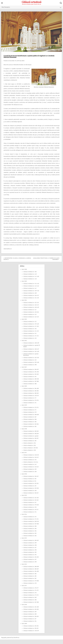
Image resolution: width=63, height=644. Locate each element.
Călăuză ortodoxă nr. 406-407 (31, 354)
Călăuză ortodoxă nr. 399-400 (31, 367)
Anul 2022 (24, 345)
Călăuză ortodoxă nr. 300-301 (31, 545)
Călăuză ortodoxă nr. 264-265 (31, 611)
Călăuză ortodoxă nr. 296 (30, 554)
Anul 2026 (24, 274)
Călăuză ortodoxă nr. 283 (30, 578)
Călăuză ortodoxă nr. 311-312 (31, 524)
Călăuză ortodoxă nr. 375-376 (31, 405)
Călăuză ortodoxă (32, 2)
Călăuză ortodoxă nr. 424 (30, 319)
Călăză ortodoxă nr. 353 (29, 450)
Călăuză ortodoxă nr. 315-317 (31, 514)
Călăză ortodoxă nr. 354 (30, 448)
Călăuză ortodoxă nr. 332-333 (31, 488)
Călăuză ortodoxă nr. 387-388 (31, 386)
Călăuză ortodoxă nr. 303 (30, 538)
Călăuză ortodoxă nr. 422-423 (31, 321)
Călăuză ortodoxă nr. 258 (30, 619)
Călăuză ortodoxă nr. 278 (30, 588)
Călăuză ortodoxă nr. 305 (30, 533)
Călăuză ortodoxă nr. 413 (30, 338)
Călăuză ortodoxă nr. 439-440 (31, 295)
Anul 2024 (24, 305)
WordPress (16, 642)
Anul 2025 (24, 286)
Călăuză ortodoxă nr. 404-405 (31, 356)
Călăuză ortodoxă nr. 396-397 (31, 374)
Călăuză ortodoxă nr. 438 (30, 298)
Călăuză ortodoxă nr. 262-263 (31, 614)
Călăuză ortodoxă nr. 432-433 (31, 307)
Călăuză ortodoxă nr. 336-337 (31, 481)
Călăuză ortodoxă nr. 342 (30, 469)
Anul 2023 (24, 324)
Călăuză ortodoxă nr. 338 (30, 476)
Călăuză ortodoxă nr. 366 (30, 424)
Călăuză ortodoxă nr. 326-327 (31, 497)
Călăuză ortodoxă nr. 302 (30, 540)
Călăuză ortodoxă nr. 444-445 (31, 288)
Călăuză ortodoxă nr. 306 (30, 531)
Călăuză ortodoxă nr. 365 (30, 426)
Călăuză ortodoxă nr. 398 (30, 369)
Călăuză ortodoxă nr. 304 (30, 535)
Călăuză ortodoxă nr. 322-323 (31, 505)
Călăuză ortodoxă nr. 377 (30, 402)
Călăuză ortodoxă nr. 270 (30, 597)
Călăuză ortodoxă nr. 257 (30, 623)
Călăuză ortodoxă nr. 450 (30, 276)
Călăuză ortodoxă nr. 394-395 (31, 376)
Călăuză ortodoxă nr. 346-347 (31, 462)
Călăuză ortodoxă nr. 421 (30, 326)
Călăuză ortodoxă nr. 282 (30, 581)
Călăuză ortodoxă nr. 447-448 (31, 281)
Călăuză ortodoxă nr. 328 (30, 495)
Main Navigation (31, 7)
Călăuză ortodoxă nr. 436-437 (31, 300)
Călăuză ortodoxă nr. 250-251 (31, 633)
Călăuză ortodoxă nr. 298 (30, 550)
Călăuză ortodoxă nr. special (31, 440)
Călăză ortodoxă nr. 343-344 (31, 467)
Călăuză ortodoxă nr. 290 (30, 566)
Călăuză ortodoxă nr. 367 (30, 421)
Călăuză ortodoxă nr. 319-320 (31, 509)
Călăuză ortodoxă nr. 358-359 (31, 438)
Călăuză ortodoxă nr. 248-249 (31, 635)
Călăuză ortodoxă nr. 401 (30, 364)
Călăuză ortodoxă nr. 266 (30, 604)
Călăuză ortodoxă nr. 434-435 (31, 302)
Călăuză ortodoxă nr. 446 (30, 283)
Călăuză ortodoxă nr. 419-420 (31, 328)
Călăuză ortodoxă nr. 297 (30, 552)
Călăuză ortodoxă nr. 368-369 (31, 419)
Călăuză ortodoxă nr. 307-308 (31, 528)
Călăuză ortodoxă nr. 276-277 (31, 592)
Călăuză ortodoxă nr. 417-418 (31, 331)
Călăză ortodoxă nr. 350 (30, 455)
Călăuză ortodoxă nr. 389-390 (31, 383)
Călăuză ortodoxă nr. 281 (30, 583)
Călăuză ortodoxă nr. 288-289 (31, 571)
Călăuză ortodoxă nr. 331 (30, 490)
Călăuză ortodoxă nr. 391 (30, 381)
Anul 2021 (24, 372)
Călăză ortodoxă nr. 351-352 (31, 452)
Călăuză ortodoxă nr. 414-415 (31, 336)
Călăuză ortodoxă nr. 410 (30, 343)
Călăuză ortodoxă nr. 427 (30, 314)
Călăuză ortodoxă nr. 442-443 (31, 290)
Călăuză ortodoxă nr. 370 (30, 417)
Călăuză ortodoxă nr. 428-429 (31, 312)
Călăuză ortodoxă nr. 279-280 (31, 585)
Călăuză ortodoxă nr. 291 (30, 564)
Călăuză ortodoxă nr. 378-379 (31, 400)
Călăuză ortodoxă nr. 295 (30, 557)
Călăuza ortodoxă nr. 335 (30, 483)
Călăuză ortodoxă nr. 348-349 (31, 459)
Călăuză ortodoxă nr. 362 (30, 431)
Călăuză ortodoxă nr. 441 (30, 293)
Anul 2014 (24, 519)
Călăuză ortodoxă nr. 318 (30, 512)
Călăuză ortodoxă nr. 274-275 (31, 595)
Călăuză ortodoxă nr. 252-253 (31, 630)
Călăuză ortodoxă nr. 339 (30, 474)
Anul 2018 (24, 433)
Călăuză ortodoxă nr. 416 (30, 333)
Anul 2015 (24, 500)
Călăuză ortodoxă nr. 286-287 (31, 573)
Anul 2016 (24, 478)
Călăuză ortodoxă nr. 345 (30, 464)
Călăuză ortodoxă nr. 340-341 (31, 471)
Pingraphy (4, 642)
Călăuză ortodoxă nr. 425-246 (31, 317)
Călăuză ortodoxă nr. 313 (30, 521)
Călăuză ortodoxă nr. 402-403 (31, 362)
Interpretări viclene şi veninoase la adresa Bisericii (15, 263)
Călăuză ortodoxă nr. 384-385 (31, 393)
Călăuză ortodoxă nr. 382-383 (31, 395)
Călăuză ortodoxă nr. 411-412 (31, 340)
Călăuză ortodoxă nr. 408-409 (31, 347)
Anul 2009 (24, 628)
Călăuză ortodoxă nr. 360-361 (31, 436)
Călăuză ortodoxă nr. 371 (30, 414)
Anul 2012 (24, 569)
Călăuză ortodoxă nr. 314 (30, 516)
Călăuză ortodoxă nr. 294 (30, 559)
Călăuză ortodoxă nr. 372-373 (31, 412)
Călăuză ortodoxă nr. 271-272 (31, 600)
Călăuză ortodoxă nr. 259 (30, 616)
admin (23, 61)
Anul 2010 (24, 609)
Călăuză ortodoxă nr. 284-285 (31, 576)
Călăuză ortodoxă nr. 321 (30, 507)
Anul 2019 (24, 410)
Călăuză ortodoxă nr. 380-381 (31, 398)
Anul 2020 (24, 391)
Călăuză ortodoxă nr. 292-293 (31, 562)
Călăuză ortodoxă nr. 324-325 (31, 502)
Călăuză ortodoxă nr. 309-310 (31, 526)
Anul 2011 (24, 590)
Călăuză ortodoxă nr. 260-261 (31, 621)
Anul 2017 (24, 457)
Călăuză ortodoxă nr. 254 (30, 626)
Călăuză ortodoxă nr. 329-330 (31, 493)
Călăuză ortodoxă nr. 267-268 (31, 607)
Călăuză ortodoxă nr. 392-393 (31, 379)
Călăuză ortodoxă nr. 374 (30, 407)
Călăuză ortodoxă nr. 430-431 (31, 309)
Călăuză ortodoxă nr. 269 (30, 602)
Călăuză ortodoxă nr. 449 (30, 279)
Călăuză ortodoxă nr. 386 (30, 388)
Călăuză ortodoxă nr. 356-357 (31, 443)
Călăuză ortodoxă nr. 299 (30, 547)
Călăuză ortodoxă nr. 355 (30, 445)
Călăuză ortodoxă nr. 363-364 (31, 429)
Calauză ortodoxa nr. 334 (30, 486)
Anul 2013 (24, 543)
